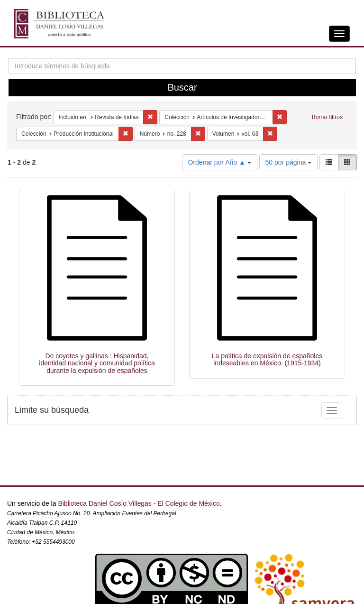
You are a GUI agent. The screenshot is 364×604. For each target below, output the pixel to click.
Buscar (182, 87)
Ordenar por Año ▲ (220, 162)
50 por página (289, 162)
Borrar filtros (327, 117)
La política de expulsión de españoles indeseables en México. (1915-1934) (267, 359)
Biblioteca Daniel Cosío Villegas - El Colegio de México (139, 503)
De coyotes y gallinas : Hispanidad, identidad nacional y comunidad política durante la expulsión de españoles (97, 363)
